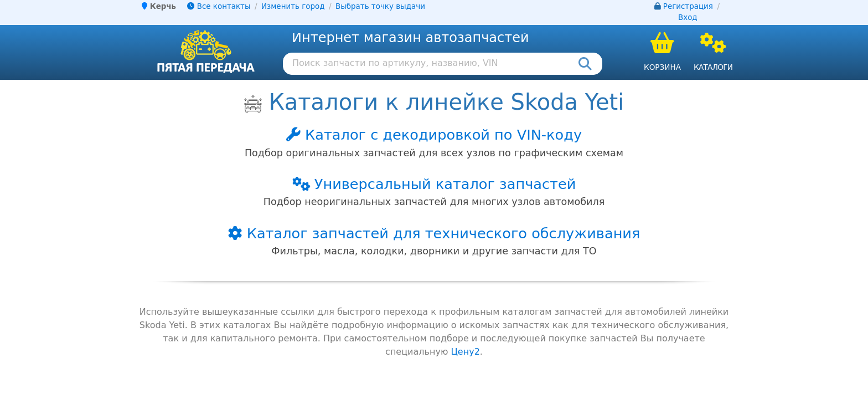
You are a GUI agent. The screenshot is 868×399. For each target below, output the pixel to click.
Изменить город (293, 6)
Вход (688, 17)
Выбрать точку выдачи (380, 6)
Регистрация (688, 6)
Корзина (662, 67)
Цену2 (465, 352)
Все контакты (219, 6)
